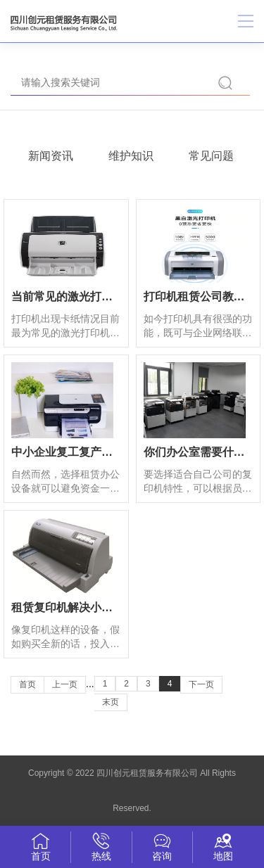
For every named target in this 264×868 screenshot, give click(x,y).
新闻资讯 (51, 156)
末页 (111, 702)
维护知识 (131, 156)
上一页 (65, 684)
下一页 (201, 684)
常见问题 (211, 156)
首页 (27, 684)
